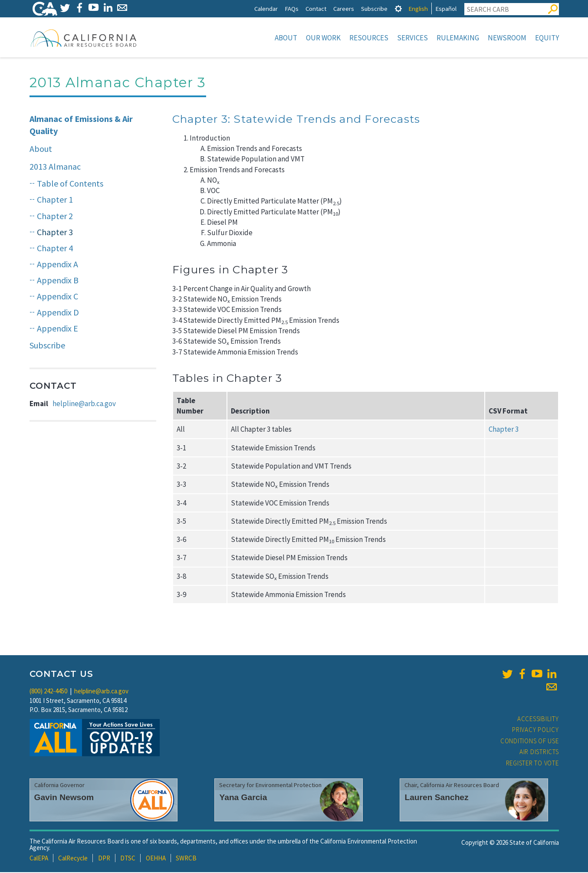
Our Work (323, 38)
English (418, 8)
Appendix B (58, 281)
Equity (547, 38)
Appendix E (57, 329)
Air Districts (539, 753)
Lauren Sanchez (436, 798)
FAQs (292, 8)
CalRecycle (73, 859)
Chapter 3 (55, 233)
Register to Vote (532, 764)
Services (412, 38)
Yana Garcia (243, 798)
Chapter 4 (55, 249)
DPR (104, 859)
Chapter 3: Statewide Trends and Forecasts (296, 120)
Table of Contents (70, 184)
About (286, 38)
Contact (316, 8)
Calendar (266, 8)
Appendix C (57, 297)
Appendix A (57, 265)
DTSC (128, 859)
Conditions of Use (530, 742)
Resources (369, 38)
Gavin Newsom (64, 798)
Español (446, 8)
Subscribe (374, 8)
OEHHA (156, 859)
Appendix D (58, 313)
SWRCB (186, 859)
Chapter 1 (55, 200)
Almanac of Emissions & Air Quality (81, 126)
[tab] (398, 8)
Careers (344, 8)
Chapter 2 (55, 217)
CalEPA (39, 859)
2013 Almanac (55, 167)
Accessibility (538, 720)
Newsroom (507, 38)
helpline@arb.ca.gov (84, 404)
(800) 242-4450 (48, 692)
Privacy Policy (535, 730)
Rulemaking (458, 38)
